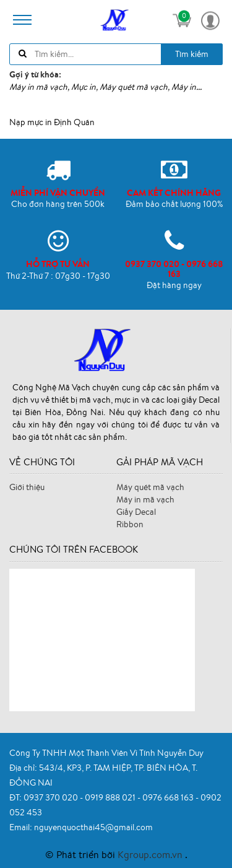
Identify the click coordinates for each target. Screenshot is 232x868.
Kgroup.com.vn (151, 854)
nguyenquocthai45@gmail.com (93, 827)
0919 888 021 (111, 797)
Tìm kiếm (192, 54)
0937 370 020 (52, 797)
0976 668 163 (169, 797)
